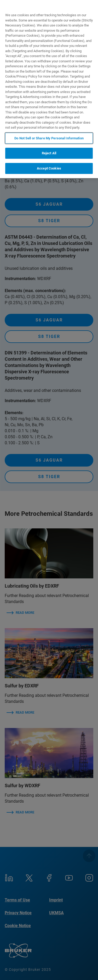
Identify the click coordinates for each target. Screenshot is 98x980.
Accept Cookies (49, 168)
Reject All (49, 153)
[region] (49, 89)
